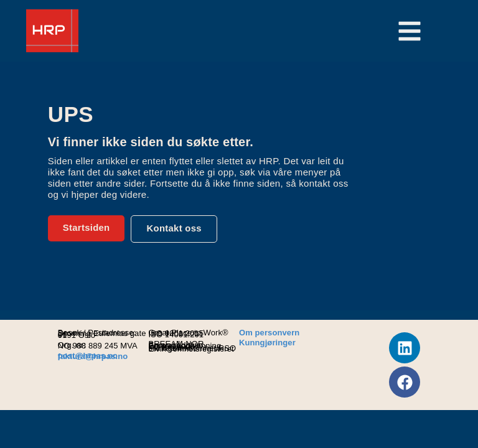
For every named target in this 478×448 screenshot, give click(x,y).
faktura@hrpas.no (93, 356)
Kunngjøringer (267, 343)
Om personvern (269, 333)
